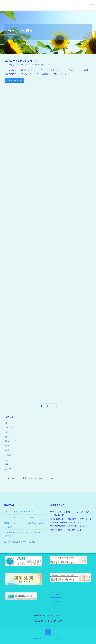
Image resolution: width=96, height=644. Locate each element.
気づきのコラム (12, 441)
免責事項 (37, 638)
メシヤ (8, 469)
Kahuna (47, 616)
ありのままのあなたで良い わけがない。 (22, 542)
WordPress (57, 616)
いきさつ (9, 427)
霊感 (7, 446)
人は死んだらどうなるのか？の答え (20, 518)
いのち (8, 455)
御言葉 (8, 432)
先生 (7, 460)
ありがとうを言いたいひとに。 (24, 61)
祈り (7, 464)
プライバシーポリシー (53, 638)
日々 (26, 65)
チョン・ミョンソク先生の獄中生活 (20, 512)
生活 (7, 450)
